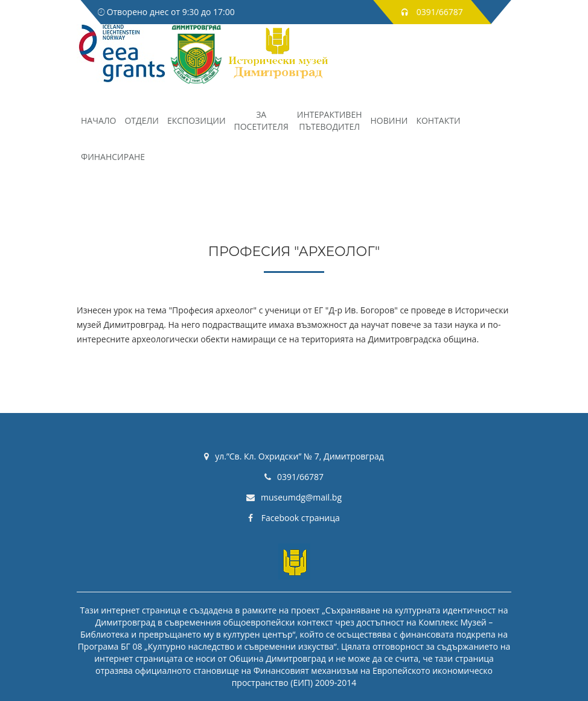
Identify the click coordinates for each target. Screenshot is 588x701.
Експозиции (197, 120)
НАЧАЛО (98, 120)
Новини (389, 120)
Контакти (438, 120)
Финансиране (113, 157)
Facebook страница (294, 518)
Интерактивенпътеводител (330, 120)
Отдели (141, 120)
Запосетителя (261, 120)
